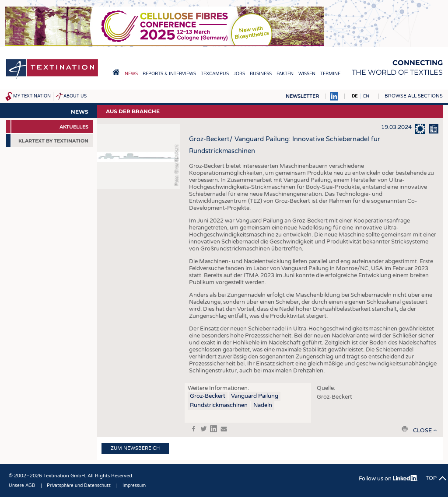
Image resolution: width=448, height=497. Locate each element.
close (422, 431)
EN (366, 96)
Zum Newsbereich (135, 448)
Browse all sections (414, 96)
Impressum (134, 486)
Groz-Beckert (208, 396)
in (213, 429)
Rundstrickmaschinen (219, 405)
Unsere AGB (22, 486)
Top (431, 478)
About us (75, 96)
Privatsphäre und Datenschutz (79, 486)
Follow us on (388, 479)
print (405, 429)
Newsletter (302, 96)
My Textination (32, 96)
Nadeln (263, 405)
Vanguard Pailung (255, 396)
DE (355, 96)
